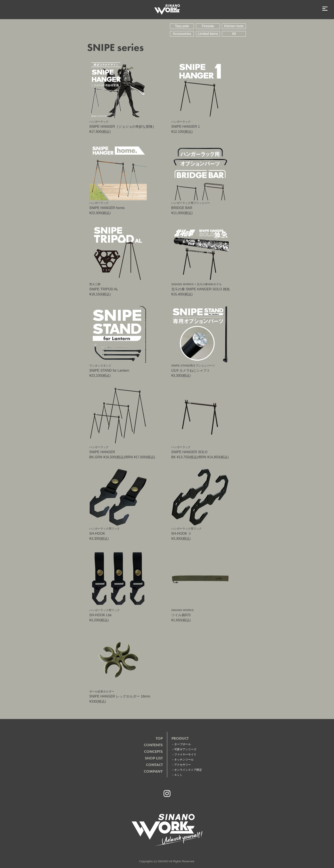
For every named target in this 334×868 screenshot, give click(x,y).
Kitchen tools (234, 26)
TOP (159, 738)
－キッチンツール (183, 760)
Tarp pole (182, 26)
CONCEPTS (153, 751)
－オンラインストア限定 (187, 770)
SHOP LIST (154, 758)
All (234, 34)
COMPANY (153, 771)
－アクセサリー (181, 765)
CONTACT (154, 765)
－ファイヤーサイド (184, 754)
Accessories (182, 34)
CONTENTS (153, 745)
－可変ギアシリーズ (184, 749)
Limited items (208, 34)
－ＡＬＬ (177, 775)
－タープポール (181, 744)
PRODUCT (180, 738)
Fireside (208, 26)
